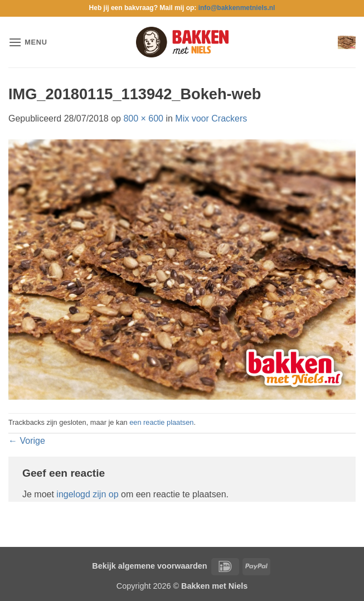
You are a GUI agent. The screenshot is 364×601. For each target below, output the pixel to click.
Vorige (27, 441)
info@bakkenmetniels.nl (237, 8)
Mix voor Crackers (211, 118)
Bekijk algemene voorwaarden (149, 566)
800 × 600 (143, 118)
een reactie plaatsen (161, 422)
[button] (28, 42)
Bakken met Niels (214, 586)
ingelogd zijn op (87, 494)
